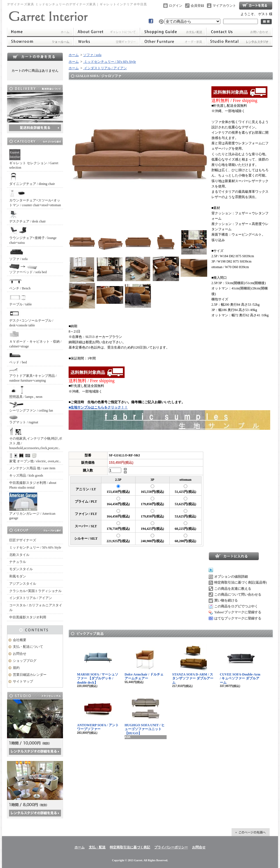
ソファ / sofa (18, 254)
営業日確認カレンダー (30, 675)
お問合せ (239, 32)
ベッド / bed (18, 358)
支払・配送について (173, 32)
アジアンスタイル (23, 584)
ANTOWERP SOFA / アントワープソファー (98, 713)
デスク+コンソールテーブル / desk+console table (31, 318)
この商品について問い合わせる (238, 595)
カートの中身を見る (35, 57)
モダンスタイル (21, 569)
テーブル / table (21, 300)
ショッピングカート (256, 6)
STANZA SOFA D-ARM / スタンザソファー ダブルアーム (193, 664)
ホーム (40, 32)
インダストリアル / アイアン (31, 598)
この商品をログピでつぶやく (236, 606)
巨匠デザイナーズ (23, 540)
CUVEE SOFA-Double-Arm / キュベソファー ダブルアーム (240, 664)
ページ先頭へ (251, 832)
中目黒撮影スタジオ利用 (28, 617)
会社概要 (20, 640)
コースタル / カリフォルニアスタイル (36, 608)
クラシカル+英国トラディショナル (35, 591)
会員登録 (197, 6)
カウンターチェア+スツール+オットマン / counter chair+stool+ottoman (35, 198)
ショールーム (40, 41)
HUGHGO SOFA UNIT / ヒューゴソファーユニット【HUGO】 (145, 715)
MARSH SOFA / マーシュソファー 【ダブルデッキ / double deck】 (98, 664)
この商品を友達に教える (233, 589)
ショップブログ (25, 661)
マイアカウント (224, 6)
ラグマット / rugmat (24, 420)
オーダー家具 (173, 41)
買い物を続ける (226, 600)
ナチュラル (18, 562)
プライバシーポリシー (171, 847)
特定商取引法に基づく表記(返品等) (241, 582)
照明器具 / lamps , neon (26, 392)
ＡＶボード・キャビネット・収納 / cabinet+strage (35, 339)
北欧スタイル (19, 555)
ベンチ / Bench (20, 284)
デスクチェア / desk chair (27, 217)
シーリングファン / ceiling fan (31, 407)
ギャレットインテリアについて (107, 32)
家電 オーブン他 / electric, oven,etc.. (35, 458)
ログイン (176, 6)
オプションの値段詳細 (231, 577)
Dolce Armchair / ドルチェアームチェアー (144, 662)
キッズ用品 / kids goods (26, 475)
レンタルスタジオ (239, 41)
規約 (16, 668)
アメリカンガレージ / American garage (32, 506)
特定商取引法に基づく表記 (130, 847)
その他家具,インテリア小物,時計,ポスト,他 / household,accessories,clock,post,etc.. (36, 439)
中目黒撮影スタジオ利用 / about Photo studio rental (33, 485)
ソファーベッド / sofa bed (28, 269)
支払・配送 (97, 847)
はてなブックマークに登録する (238, 618)
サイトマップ (23, 681)
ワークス (107, 41)
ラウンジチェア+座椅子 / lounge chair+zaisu (33, 235)
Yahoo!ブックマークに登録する (238, 612)
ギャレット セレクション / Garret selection (34, 159)
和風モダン (18, 576)
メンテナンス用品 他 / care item (32, 468)
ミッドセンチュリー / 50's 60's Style (35, 547)
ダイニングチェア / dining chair (32, 179)
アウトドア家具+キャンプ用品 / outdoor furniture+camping (33, 375)
